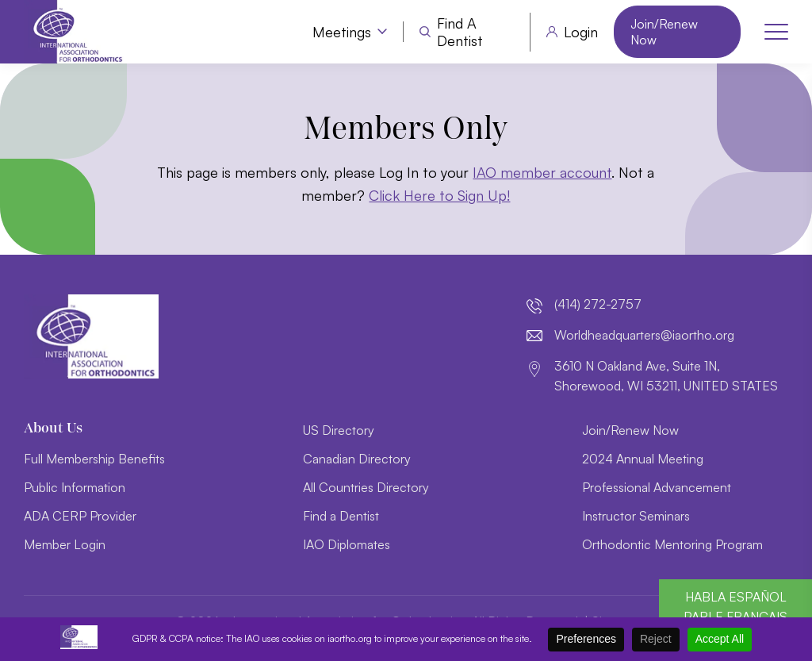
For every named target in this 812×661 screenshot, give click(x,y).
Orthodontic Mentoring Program (672, 544)
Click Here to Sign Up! (439, 195)
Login (581, 32)
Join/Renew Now (664, 32)
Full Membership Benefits (94, 459)
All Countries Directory (366, 487)
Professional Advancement (657, 487)
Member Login (65, 544)
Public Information (75, 487)
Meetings (342, 32)
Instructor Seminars (636, 516)
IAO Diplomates (347, 544)
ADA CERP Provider (80, 516)
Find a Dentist (460, 32)
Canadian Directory (357, 459)
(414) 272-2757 (598, 304)
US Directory (339, 430)
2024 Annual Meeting (643, 459)
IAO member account (542, 172)
